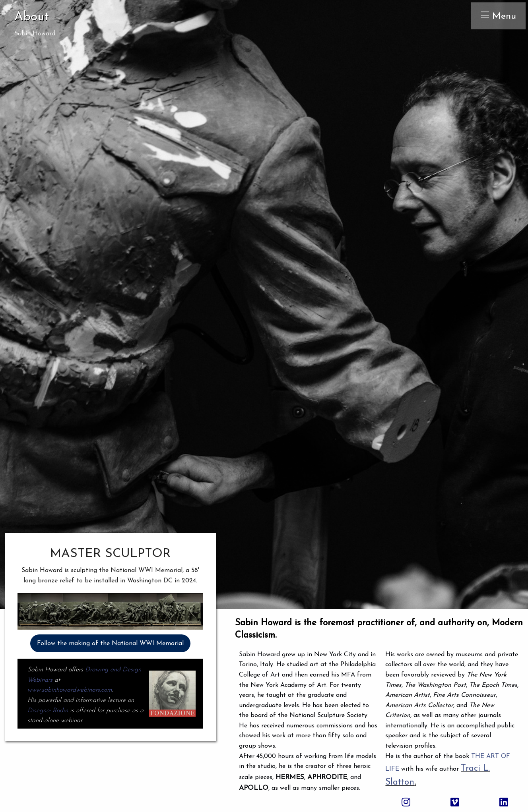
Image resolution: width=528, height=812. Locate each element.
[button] (110, 626)
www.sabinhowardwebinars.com (70, 690)
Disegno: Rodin (48, 711)
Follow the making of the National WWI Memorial (110, 644)
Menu (498, 16)
